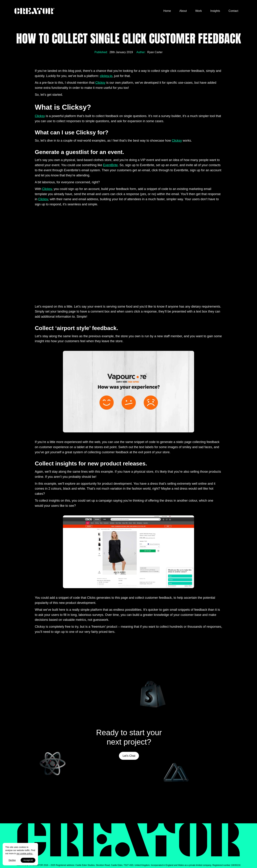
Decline (12, 860)
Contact (233, 11)
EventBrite (110, 165)
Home (167, 11)
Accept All (28, 860)
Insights (215, 11)
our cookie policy (25, 854)
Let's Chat (129, 756)
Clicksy (100, 83)
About (183, 11)
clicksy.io (106, 76)
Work (199, 11)
